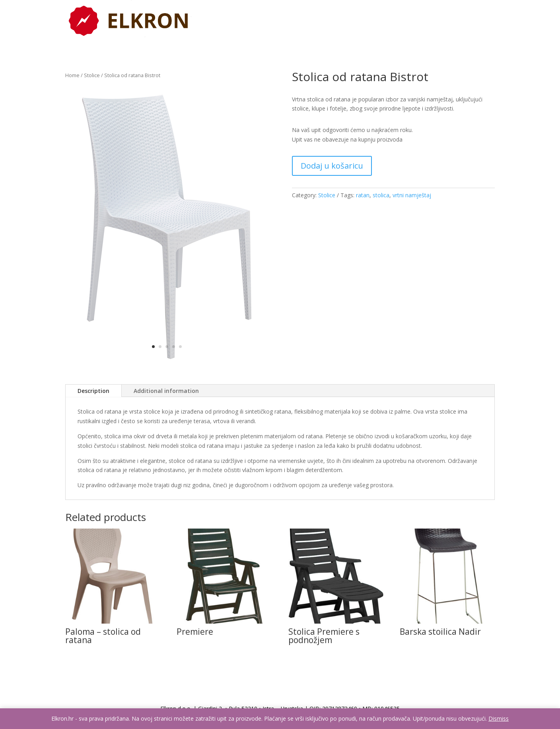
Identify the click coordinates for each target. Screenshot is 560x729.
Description (93, 391)
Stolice (92, 75)
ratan (363, 195)
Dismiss (499, 718)
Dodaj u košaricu (332, 166)
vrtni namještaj (412, 195)
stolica (381, 195)
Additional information (166, 391)
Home (72, 75)
